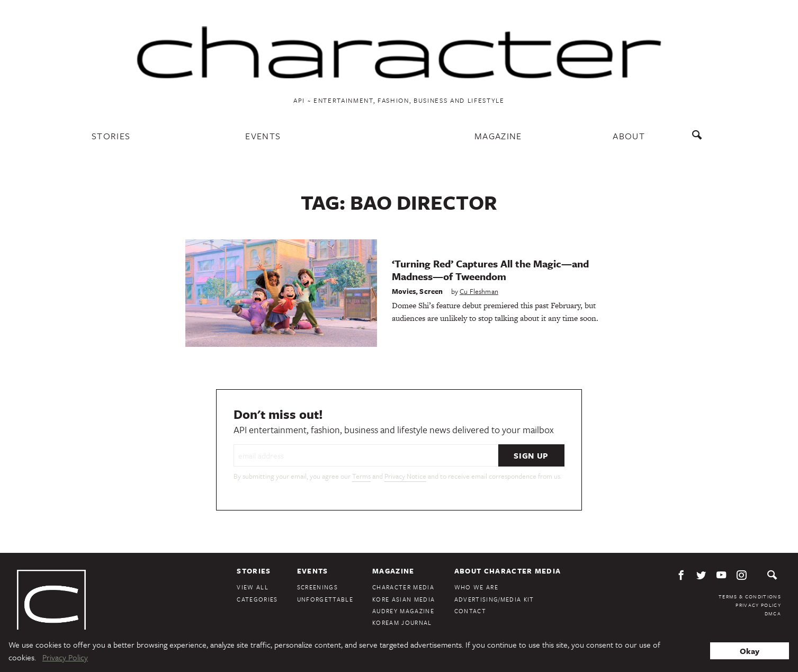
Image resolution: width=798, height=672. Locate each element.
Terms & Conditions (750, 596)
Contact (470, 611)
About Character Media (508, 571)
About (629, 136)
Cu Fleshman (479, 291)
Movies (404, 291)
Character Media (403, 587)
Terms (361, 476)
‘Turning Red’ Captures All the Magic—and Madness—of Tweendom (490, 270)
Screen (431, 291)
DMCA (773, 613)
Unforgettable (325, 599)
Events (263, 136)
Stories (111, 136)
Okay (750, 651)
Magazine (498, 136)
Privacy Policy (758, 605)
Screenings (317, 587)
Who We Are (476, 587)
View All (253, 587)
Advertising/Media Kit (494, 599)
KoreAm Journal (402, 622)
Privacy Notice (405, 476)
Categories (257, 599)
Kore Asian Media (404, 599)
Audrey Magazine (403, 611)
